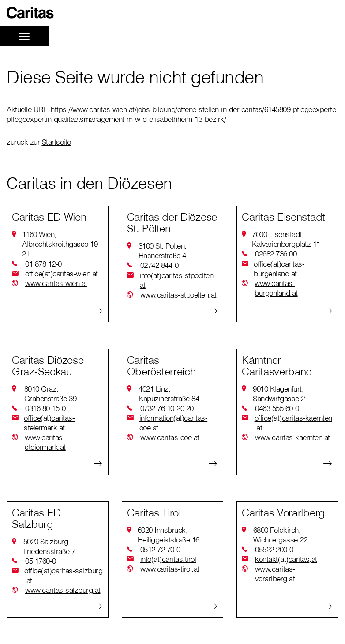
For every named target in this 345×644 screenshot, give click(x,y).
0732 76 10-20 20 (167, 408)
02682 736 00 (276, 254)
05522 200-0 (274, 549)
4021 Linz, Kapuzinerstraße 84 (169, 394)
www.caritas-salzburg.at (63, 590)
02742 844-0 (159, 265)
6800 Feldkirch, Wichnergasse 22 (280, 535)
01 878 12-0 (43, 264)
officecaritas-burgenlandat (279, 269)
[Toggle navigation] (24, 36)
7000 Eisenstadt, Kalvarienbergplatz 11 (286, 239)
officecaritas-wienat (62, 274)
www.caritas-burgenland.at (276, 288)
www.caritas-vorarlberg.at (275, 574)
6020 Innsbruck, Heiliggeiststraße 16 (169, 535)
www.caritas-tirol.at (170, 569)
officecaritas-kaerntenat (293, 423)
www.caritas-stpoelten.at (178, 295)
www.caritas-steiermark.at (45, 442)
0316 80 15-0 (45, 408)
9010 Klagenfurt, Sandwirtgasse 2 (279, 394)
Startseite (56, 142)
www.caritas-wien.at (56, 283)
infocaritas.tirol (168, 559)
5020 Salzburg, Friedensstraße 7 (49, 546)
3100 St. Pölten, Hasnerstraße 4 (163, 250)
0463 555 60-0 (277, 408)
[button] (30, 13)
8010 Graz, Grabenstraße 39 (51, 394)
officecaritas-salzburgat (63, 576)
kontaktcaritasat (286, 559)
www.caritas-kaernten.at (292, 437)
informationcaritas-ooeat (174, 423)
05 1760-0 (41, 561)
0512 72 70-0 (160, 549)
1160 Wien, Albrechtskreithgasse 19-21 (61, 244)
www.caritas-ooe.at (170, 437)
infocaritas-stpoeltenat (178, 280)
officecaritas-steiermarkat (49, 423)
